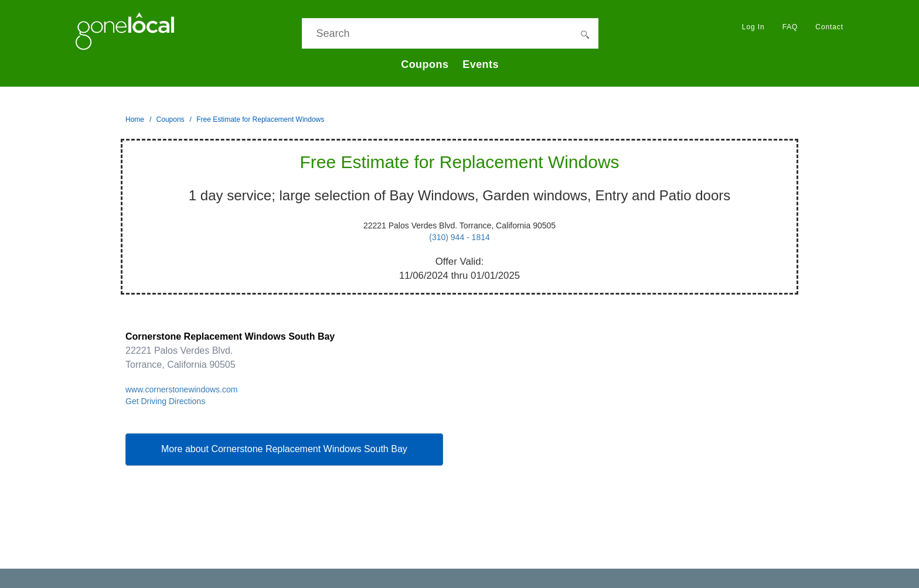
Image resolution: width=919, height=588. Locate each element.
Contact (829, 27)
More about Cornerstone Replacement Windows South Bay (284, 449)
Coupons (425, 64)
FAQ (790, 27)
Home (135, 119)
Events (481, 64)
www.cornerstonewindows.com (181, 389)
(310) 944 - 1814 (459, 237)
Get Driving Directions (165, 401)
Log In (753, 27)
